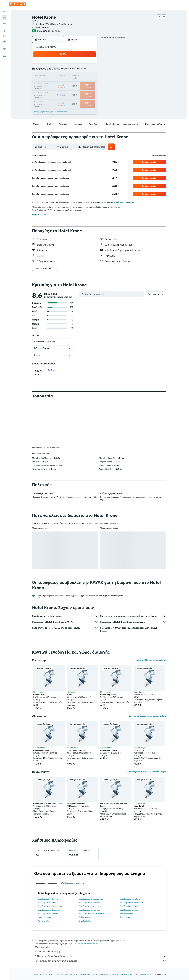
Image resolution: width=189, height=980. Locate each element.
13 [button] (71, 76)
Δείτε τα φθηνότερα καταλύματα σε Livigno (147, 716)
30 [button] (90, 89)
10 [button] (52, 76)
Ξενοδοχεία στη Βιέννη (48, 903)
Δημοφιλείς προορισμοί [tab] (47, 883)
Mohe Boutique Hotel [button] (76, 803)
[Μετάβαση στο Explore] (4, 31)
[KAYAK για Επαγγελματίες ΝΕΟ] (4, 41)
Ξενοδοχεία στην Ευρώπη (66, 974)
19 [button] (65, 83)
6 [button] (71, 70)
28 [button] (78, 89)
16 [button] (90, 76)
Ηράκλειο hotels (45, 917)
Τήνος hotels (125, 917)
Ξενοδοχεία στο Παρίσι (130, 910)
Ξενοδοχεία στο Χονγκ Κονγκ (50, 906)
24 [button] (52, 89)
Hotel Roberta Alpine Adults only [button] (47, 803)
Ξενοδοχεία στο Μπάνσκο (90, 910)
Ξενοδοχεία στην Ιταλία (86, 974)
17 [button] (52, 83)
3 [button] (52, 70)
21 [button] (78, 83)
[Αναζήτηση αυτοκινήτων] (4, 23)
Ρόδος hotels (84, 917)
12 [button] (65, 76)
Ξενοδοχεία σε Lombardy (107, 974)
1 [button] (84, 64)
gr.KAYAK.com (37, 974)
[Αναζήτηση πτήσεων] (4, 12)
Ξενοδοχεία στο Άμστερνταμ (91, 899)
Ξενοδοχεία (49, 974)
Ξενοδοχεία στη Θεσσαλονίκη (91, 906)
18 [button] (59, 83)
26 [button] (65, 89)
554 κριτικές (54, 31)
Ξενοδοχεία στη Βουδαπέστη (132, 903)
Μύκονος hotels (127, 914)
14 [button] (78, 76)
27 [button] (71, 89)
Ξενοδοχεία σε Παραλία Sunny (92, 914)
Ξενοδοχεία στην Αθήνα (130, 899)
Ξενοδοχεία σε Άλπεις (127, 974)
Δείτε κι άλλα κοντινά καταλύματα (151, 660)
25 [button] (59, 89)
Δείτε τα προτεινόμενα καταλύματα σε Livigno (146, 772)
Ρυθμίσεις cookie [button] (39, 214)
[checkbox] (45, 372)
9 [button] (90, 70)
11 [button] (59, 76)
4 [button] (59, 70)
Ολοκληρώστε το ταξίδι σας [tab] (73, 883)
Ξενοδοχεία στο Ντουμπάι (49, 910)
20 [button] (71, 83)
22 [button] (84, 83)
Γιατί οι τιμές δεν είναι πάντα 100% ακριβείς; (100, 961)
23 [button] (90, 83)
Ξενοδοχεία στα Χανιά (129, 906)
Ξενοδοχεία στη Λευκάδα (89, 903)
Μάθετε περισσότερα (125, 202)
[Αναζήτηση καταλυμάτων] (4, 18)
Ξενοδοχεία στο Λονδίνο (48, 914)
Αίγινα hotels (43, 921)
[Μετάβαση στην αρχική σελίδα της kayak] (18, 4)
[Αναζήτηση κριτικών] (114, 294)
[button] (4, 4)
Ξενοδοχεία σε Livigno (146, 974)
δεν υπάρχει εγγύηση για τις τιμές (87, 944)
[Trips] (4, 49)
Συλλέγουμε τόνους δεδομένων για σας (100, 956)
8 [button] (84, 70)
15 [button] (84, 76)
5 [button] (65, 70)
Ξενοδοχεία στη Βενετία (48, 899)
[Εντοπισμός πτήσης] (4, 36)
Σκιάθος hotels (85, 921)
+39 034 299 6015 (40, 27)
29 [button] (84, 89)
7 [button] (78, 70)
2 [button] (90, 64)
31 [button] (52, 95)
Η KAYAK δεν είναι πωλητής (100, 951)
